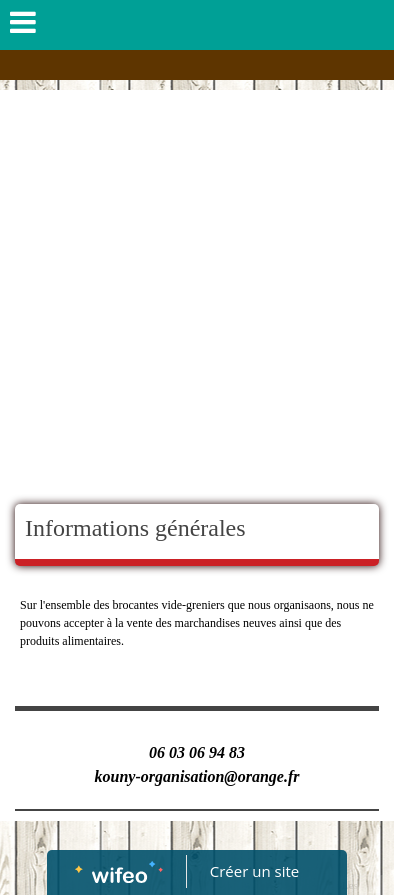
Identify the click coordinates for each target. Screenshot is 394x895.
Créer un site (254, 871)
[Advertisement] (197, 297)
